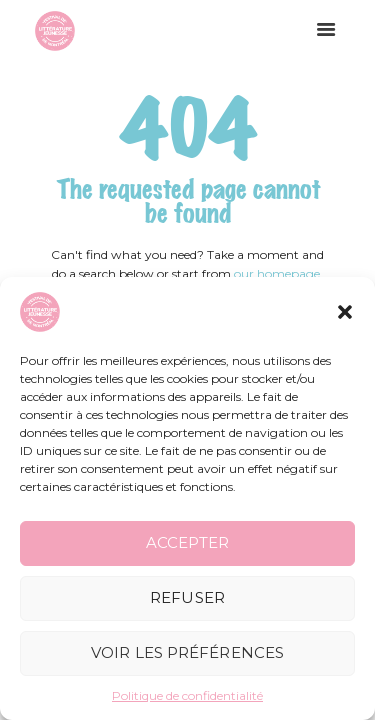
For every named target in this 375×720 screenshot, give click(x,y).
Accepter (187, 542)
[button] (345, 312)
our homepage (277, 273)
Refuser (187, 597)
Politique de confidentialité (187, 695)
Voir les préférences (187, 652)
